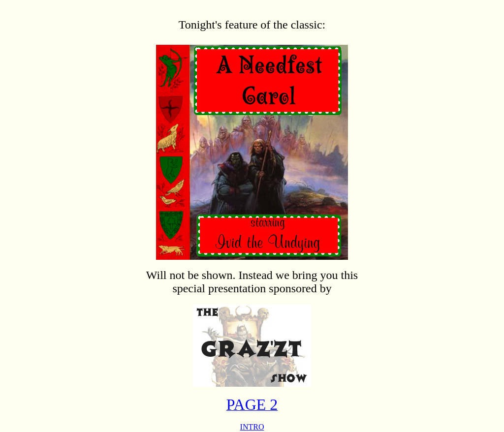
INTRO (252, 427)
